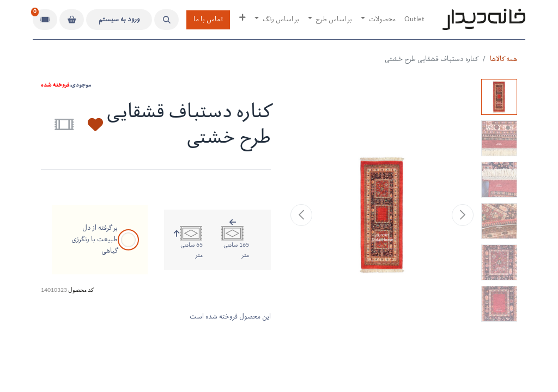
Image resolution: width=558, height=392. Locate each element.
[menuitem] (414, 20)
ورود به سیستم (119, 20)
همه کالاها (504, 60)
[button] (166, 20)
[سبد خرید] (72, 20)
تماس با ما (208, 20)
